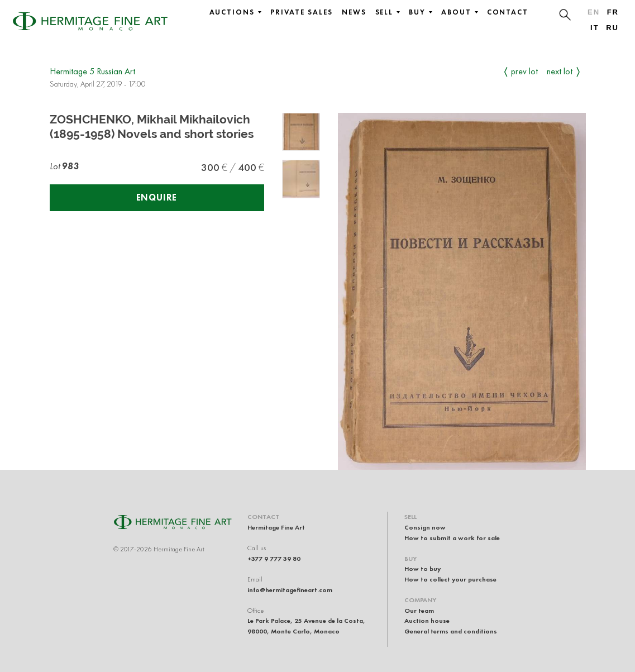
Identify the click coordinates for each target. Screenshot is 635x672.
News (354, 12)
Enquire (157, 197)
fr (613, 12)
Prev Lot (524, 71)
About (460, 12)
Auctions (235, 12)
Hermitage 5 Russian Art (92, 71)
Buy (421, 12)
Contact (508, 12)
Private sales (302, 12)
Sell (388, 12)
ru (612, 28)
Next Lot (560, 71)
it (595, 28)
